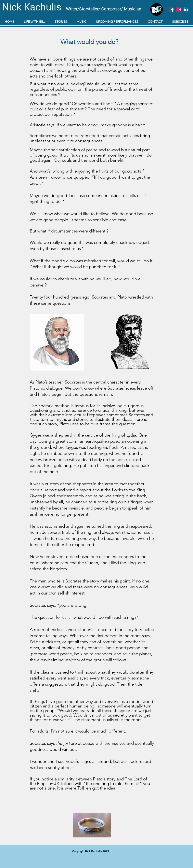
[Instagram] (179, 9)
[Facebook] (172, 9)
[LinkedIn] (186, 9)
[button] (61, 22)
